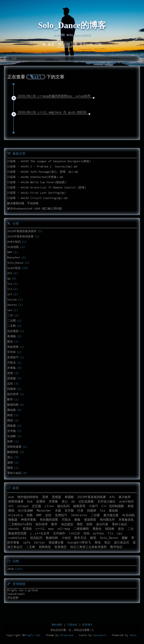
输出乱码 (63, 506)
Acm (30, 501)
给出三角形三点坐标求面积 (88, 547)
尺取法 (12, 363)
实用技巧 (13, 357)
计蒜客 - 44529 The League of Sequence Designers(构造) (49, 161)
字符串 (12, 352)
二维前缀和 (81, 529)
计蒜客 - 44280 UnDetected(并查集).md (35, 177)
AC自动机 (13, 247)
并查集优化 (126, 520)
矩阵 (10, 441)
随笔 (10, 468)
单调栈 (12, 336)
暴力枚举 (125, 497)
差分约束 (102, 524)
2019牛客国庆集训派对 (22, 231)
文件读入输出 (106, 501)
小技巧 (93, 506)
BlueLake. (67, 635)
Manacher (14, 257)
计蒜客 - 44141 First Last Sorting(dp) (37, 193)
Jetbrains (79, 515)
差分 (121, 529)
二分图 (12, 320)
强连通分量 (56, 542)
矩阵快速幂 (14, 447)
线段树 (110, 529)
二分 (10, 315)
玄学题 (12, 431)
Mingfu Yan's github (23, 590)
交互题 (36, 506)
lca (10, 284)
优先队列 (36, 538)
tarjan (12, 299)
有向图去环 (107, 520)
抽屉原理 (79, 506)
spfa (27, 542)
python (99, 533)
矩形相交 (61, 547)
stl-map (64, 529)
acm (11, 497)
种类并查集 (29, 520)
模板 (77, 520)
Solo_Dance (15, 263)
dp (9, 278)
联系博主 (87, 625)
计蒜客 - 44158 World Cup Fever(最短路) (37, 182)
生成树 (12, 436)
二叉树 (12, 326)
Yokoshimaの (16, 594)
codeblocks (17, 538)
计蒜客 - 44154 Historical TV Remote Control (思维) (47, 187)
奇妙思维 (13, 347)
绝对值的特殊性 (28, 497)
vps (10, 310)
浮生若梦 (13, 598)
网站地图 (57, 625)
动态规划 (13, 331)
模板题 (12, 426)
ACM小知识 (14, 242)
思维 (10, 373)
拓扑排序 (13, 394)
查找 (98, 542)
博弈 (80, 524)
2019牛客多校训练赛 (20, 236)
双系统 (27, 529)
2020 (11, 569)
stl (10, 294)
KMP (10, 252)
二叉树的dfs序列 (20, 524)
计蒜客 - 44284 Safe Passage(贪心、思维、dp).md (43, 172)
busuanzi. (100, 635)
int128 (74, 533)
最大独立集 (111, 515)
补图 (29, 515)
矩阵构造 (45, 547)
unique (23, 506)
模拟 (10, 420)
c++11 (40, 529)
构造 (10, 415)
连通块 (41, 501)
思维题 (12, 378)
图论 (10, 342)
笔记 (107, 542)
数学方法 (80, 538)
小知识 (66, 538)
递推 (10, 462)
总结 (10, 384)
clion (49, 506)
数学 (10, 399)
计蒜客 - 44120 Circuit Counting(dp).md (37, 198)
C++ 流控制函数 (113, 506)
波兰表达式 (121, 542)
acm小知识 (14, 268)
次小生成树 (26, 510)
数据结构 (13, 405)
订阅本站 (72, 625)
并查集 (12, 368)
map (51, 529)
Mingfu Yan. (33, 635)
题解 (125, 538)
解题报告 (13, 452)
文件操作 (59, 533)
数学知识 (116, 547)
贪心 (10, 457)
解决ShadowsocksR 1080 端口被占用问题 (35, 208)
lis (10, 289)
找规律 (12, 389)
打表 (80, 510)
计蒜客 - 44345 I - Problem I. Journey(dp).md (42, 166)
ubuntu (12, 305)
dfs (10, 273)
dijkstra (16, 515)
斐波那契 (90, 520)
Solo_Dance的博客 (72, 25)
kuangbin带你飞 (79, 542)
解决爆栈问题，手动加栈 (23, 203)
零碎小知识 (14, 473)
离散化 (97, 529)
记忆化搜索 (86, 501)
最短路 (12, 410)
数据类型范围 (17, 533)
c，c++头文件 (40, 533)
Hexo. (133, 635)
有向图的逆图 (49, 520)
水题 (58, 510)
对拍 (86, 533)
